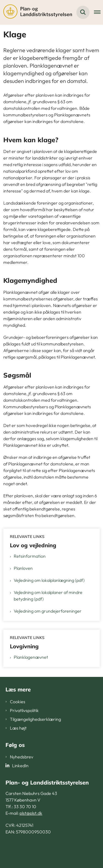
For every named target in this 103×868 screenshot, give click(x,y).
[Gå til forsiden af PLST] (36, 12)
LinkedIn (20, 766)
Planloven (23, 568)
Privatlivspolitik (24, 710)
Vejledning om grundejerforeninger (48, 611)
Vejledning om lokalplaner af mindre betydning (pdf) (48, 596)
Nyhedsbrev (22, 757)
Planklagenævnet (31, 657)
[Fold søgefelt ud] (83, 12)
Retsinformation (30, 556)
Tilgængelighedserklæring (35, 719)
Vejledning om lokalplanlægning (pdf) (49, 580)
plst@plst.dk (31, 813)
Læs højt (18, 728)
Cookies (18, 702)
